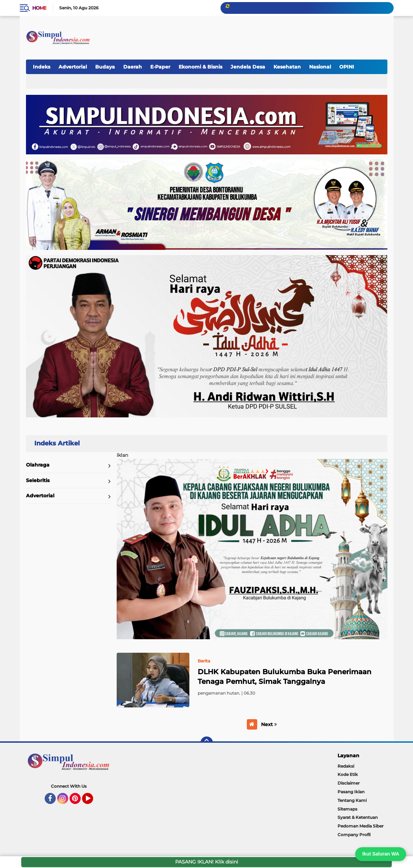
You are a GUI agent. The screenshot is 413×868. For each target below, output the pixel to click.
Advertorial (73, 67)
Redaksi (346, 766)
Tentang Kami (352, 800)
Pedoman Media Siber (361, 826)
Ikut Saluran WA (381, 854)
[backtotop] (207, 743)
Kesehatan (287, 67)
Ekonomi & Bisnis (200, 67)
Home (39, 8)
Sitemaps (347, 809)
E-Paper (160, 67)
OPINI (347, 67)
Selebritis (38, 480)
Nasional (320, 67)
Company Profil (354, 835)
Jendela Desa (248, 67)
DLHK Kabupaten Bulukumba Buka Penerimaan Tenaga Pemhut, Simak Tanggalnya (285, 677)
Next (269, 724)
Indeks (42, 67)
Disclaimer (349, 783)
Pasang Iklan (351, 792)
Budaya (105, 67)
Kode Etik (348, 774)
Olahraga (38, 465)
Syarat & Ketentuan (358, 817)
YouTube (92, 802)
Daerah (133, 67)
